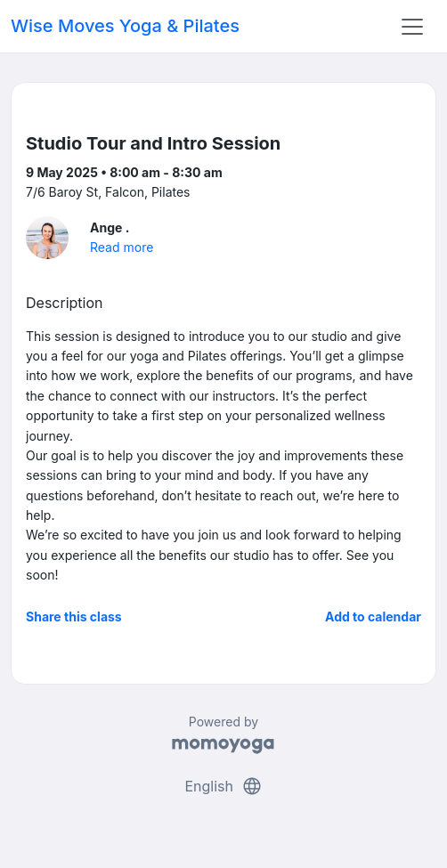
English (223, 786)
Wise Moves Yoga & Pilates (125, 26)
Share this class (74, 617)
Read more (122, 247)
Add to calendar (373, 617)
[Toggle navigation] (412, 27)
